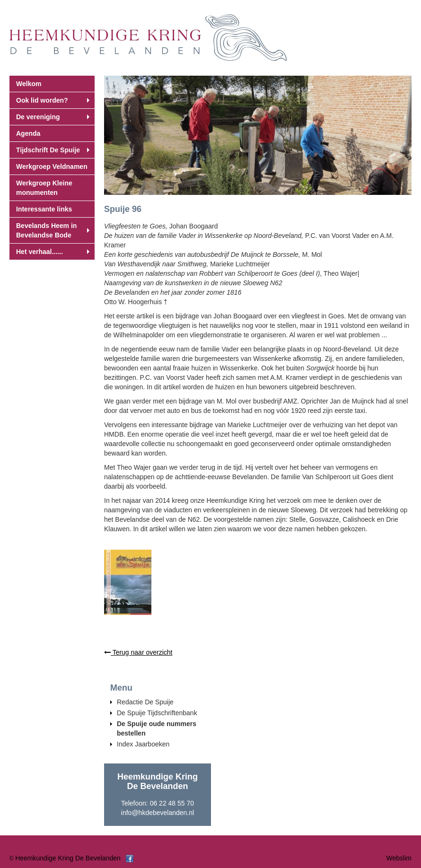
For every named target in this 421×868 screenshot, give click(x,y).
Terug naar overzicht (138, 652)
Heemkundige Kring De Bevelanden (68, 858)
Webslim (399, 858)
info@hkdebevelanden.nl (158, 813)
